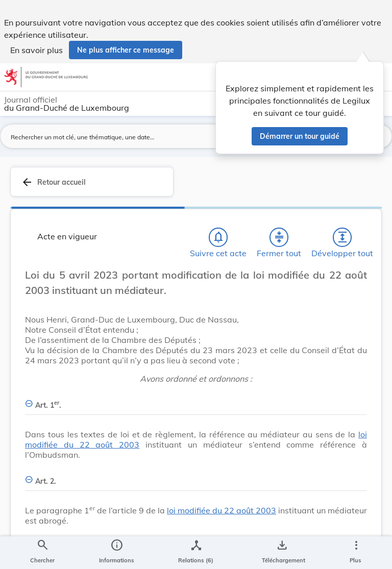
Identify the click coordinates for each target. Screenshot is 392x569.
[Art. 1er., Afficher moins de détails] (196, 399)
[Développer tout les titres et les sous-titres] (342, 237)
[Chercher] (42, 553)
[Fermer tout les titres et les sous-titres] (279, 237)
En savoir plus (36, 50)
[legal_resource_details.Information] (117, 553)
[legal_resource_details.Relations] (196, 553)
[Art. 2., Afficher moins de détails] (196, 475)
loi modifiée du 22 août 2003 (222, 510)
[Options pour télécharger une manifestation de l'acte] (281, 553)
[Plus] (356, 553)
